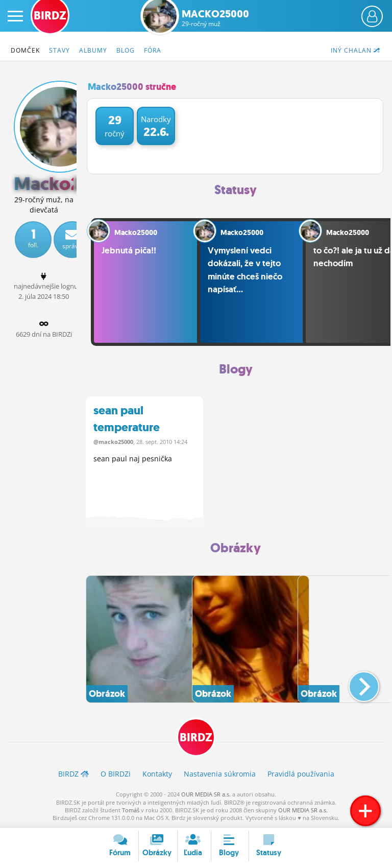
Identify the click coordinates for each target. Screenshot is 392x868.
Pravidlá (301, 774)
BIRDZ (196, 738)
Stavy (59, 50)
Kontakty (157, 774)
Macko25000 (215, 18)
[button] (356, 683)
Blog (126, 50)
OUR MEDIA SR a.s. (206, 794)
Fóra (153, 50)
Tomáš (131, 810)
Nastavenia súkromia (220, 774)
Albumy (93, 50)
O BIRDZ (116, 774)
